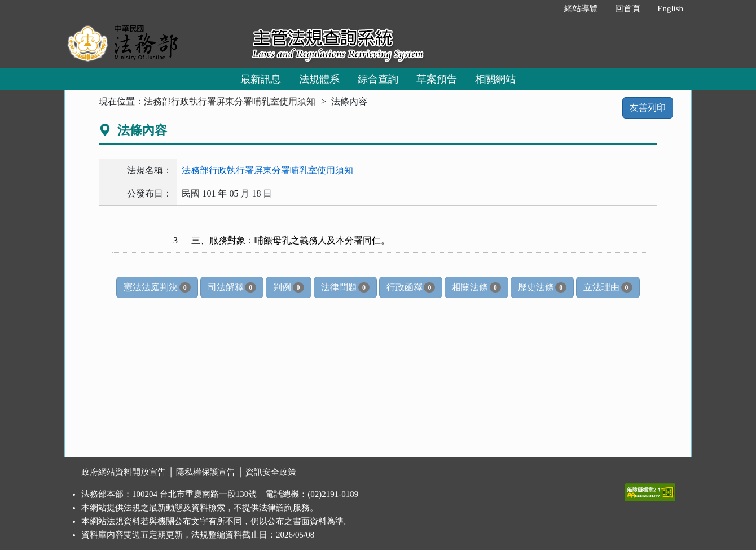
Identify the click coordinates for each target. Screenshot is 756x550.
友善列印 (648, 108)
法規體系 (319, 79)
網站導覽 (581, 8)
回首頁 (628, 8)
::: (544, 8)
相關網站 (495, 79)
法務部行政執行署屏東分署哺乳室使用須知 (230, 101)
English (670, 8)
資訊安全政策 (271, 472)
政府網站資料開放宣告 (124, 472)
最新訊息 (261, 79)
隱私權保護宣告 (206, 472)
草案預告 (437, 79)
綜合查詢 (378, 79)
